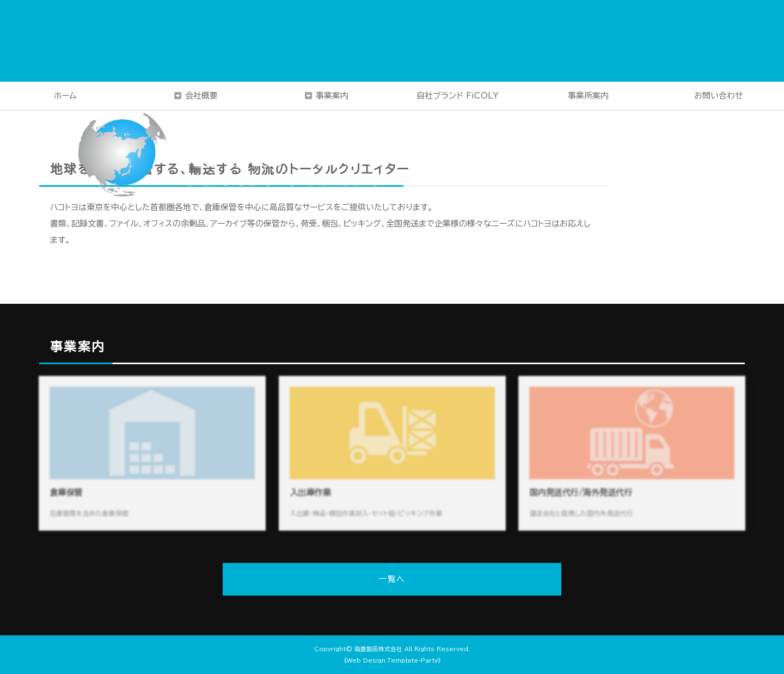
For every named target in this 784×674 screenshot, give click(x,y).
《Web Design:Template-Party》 (392, 660)
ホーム (65, 96)
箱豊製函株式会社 (378, 649)
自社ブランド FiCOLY (458, 96)
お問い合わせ (719, 96)
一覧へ (392, 579)
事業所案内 (588, 96)
